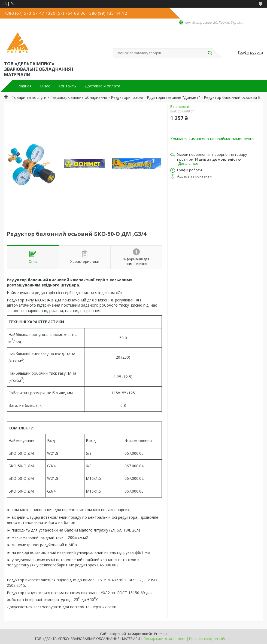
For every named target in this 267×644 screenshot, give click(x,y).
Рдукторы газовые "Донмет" (173, 97)
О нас (45, 86)
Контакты (67, 86)
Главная (24, 86)
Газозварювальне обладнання (79, 97)
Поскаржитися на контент (165, 639)
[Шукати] (210, 53)
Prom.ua (161, 634)
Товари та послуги (29, 97)
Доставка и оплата (102, 86)
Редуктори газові (127, 97)
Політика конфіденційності (211, 639)
